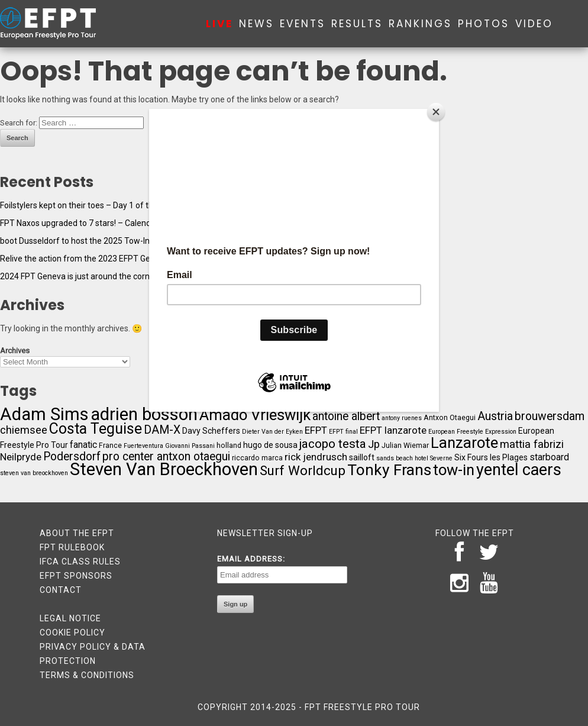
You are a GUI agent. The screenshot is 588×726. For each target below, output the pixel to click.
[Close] (436, 112)
